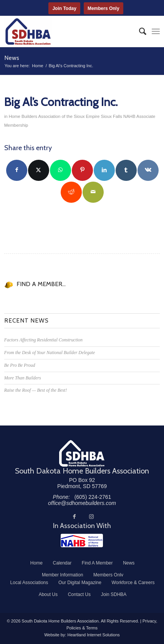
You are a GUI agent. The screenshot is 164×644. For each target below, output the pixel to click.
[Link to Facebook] (75, 517)
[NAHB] (82, 541)
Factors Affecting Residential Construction (43, 340)
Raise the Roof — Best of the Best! (36, 390)
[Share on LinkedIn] (104, 170)
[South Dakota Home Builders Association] (67, 31)
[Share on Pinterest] (82, 170)
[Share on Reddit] (71, 192)
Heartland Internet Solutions (93, 635)
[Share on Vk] (148, 170)
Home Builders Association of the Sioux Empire (54, 116)
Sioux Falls (112, 116)
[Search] (139, 31)
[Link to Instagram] (91, 517)
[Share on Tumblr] (126, 170)
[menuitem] (139, 31)
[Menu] (156, 31)
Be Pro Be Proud (20, 365)
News (12, 58)
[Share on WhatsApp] (60, 170)
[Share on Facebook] (17, 170)
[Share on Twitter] (39, 170)
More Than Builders (23, 378)
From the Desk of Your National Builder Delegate (50, 353)
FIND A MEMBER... (41, 284)
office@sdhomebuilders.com (82, 503)
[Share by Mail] (93, 192)
